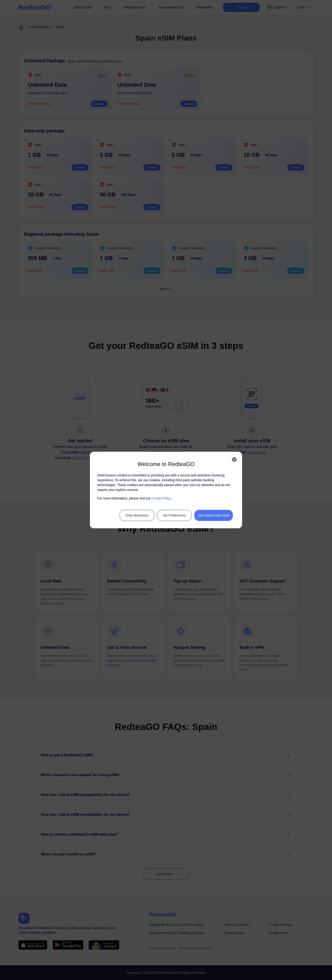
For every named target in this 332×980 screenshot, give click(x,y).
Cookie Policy (161, 498)
